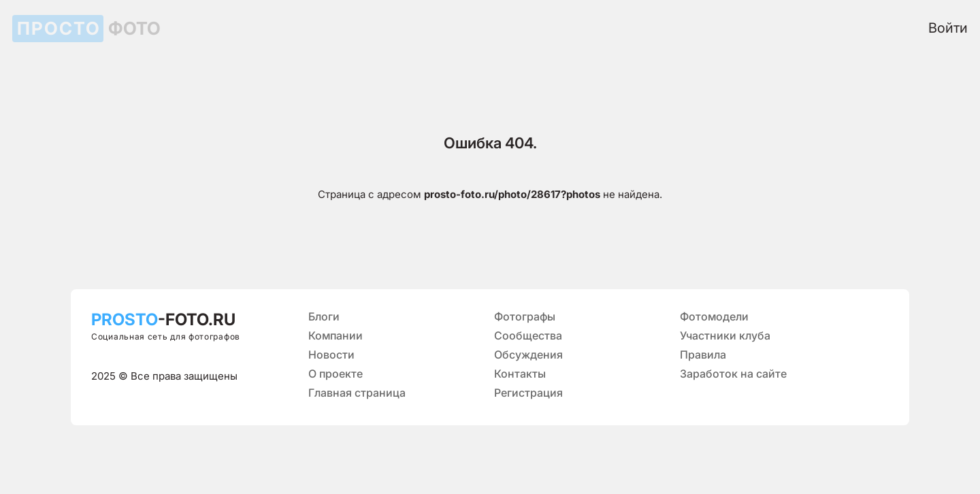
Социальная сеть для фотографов (166, 336)
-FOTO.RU (163, 319)
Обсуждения (528, 355)
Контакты (520, 374)
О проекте (336, 374)
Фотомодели (714, 316)
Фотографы (525, 316)
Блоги (324, 316)
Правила (703, 355)
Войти (948, 28)
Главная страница (357, 393)
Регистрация (528, 393)
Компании (336, 335)
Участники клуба (725, 335)
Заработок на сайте (733, 374)
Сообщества (528, 335)
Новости (331, 355)
